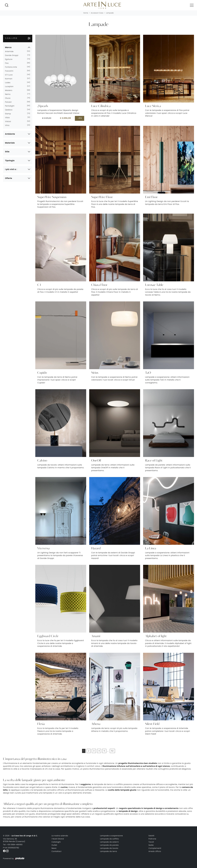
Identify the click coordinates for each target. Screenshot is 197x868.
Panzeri (9, 102)
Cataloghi (56, 842)
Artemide (10, 51)
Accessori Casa (97, 13)
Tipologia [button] (10, 161)
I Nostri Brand (58, 839)
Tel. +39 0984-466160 (13, 845)
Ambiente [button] (10, 134)
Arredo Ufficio (155, 851)
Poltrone (152, 839)
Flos (8, 63)
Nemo (9, 94)
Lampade (110, 13)
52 (112, 751)
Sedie (151, 845)
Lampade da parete (109, 845)
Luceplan (10, 86)
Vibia (8, 118)
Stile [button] (7, 152)
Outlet (54, 845)
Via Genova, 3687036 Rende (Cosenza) (14, 840)
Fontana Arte (12, 67)
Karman (10, 79)
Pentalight (11, 106)
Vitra (8, 125)
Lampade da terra (108, 851)
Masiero (10, 90)
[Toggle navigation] (192, 5)
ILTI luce (10, 75)
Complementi (155, 848)
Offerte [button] (9, 178)
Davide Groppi (13, 55)
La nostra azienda (60, 836)
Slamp (9, 114)
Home (86, 13)
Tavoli (151, 842)
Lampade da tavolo (109, 848)
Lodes (9, 83)
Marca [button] (8, 47)
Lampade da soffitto (109, 839)
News (54, 848)
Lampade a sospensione (111, 836)
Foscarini (10, 71)
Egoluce (10, 59)
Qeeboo (10, 110)
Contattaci (56, 851)
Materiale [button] (10, 143)
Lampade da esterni (109, 842)
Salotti (151, 836)
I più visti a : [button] (11, 169)
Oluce (9, 98)
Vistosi (9, 121)
